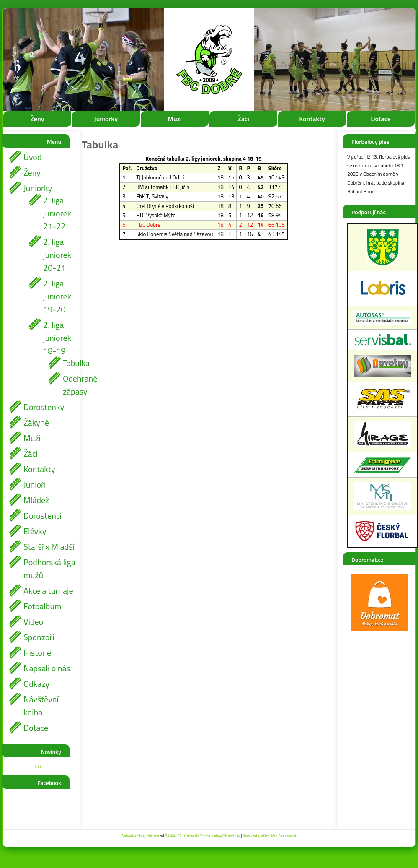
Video (33, 622)
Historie (37, 653)
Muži (174, 119)
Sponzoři (39, 637)
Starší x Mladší (49, 547)
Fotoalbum (43, 606)
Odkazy (36, 684)
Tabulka (69, 363)
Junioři (35, 485)
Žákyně (36, 422)
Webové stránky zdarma (140, 836)
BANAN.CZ (173, 836)
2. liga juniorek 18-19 (57, 338)
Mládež (36, 500)
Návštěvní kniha (41, 706)
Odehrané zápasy (69, 385)
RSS (39, 766)
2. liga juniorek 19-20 (57, 296)
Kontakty (312, 119)
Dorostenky (44, 407)
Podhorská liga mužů (49, 569)
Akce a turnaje (48, 591)
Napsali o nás (47, 668)
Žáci (243, 119)
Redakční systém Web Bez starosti (270, 836)
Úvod (32, 157)
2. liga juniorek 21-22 (57, 213)
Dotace (381, 119)
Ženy (37, 119)
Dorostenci (43, 516)
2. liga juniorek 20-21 (57, 255)
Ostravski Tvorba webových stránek (212, 836)
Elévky (35, 531)
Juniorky (106, 119)
